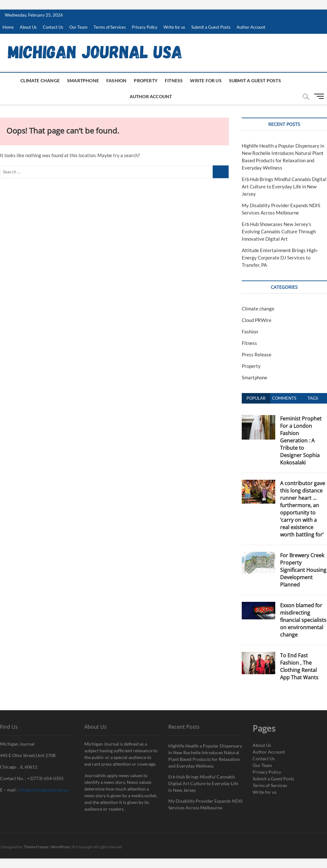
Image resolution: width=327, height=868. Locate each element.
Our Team (78, 27)
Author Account (251, 27)
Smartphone (83, 80)
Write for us (174, 27)
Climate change (40, 80)
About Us (28, 27)
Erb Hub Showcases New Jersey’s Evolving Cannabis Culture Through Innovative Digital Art (279, 231)
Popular (256, 398)
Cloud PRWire (257, 320)
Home (8, 27)
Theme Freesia (36, 847)
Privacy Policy (145, 27)
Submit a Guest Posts (211, 27)
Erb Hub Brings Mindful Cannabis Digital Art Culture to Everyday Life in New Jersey (284, 186)
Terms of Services (110, 27)
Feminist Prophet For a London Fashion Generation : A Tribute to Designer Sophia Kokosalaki (301, 441)
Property (146, 80)
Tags (313, 398)
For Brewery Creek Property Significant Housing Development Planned (303, 570)
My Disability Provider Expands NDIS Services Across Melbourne (205, 804)
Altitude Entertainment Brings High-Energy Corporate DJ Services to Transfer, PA (280, 258)
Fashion (116, 80)
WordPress (60, 847)
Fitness (174, 80)
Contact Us (53, 27)
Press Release (257, 354)
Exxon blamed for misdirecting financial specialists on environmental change (303, 620)
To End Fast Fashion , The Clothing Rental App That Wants (299, 666)
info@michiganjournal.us (44, 790)
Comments (284, 398)
